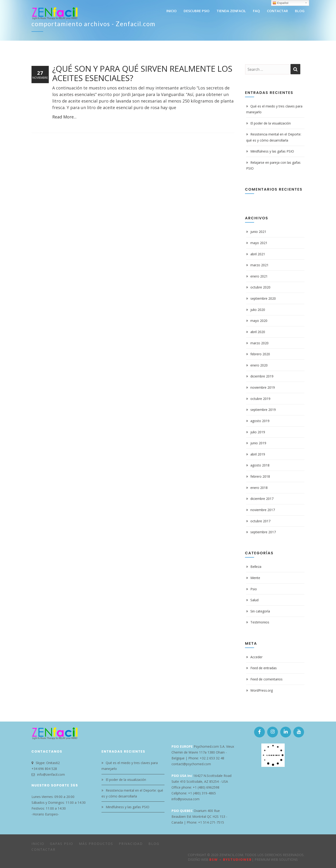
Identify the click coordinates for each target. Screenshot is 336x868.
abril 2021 (258, 254)
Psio (254, 589)
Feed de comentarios (266, 679)
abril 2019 (258, 454)
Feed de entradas (264, 668)
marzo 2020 (259, 343)
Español (280, 3)
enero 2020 (259, 365)
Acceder (256, 657)
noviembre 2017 (263, 510)
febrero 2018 (260, 476)
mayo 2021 (259, 243)
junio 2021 (258, 232)
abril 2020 (258, 332)
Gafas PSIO (62, 844)
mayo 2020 (259, 321)
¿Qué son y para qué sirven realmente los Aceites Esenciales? (142, 73)
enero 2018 (259, 488)
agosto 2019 (260, 421)
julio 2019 (258, 432)
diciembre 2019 (262, 376)
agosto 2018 (260, 465)
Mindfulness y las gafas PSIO (272, 151)
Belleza (256, 567)
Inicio (38, 844)
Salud (254, 600)
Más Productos (96, 844)
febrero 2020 (260, 354)
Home (276, 25)
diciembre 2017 (262, 499)
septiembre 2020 (263, 298)
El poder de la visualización (271, 123)
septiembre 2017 (263, 532)
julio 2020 (258, 310)
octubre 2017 (260, 521)
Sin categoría (260, 611)
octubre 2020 (260, 287)
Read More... (64, 117)
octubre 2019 (260, 399)
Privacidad (131, 844)
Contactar (44, 849)
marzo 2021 (259, 265)
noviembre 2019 (263, 387)
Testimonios (260, 622)
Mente (255, 578)
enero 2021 (259, 276)
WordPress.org (262, 690)
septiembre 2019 (263, 410)
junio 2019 (258, 443)
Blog (154, 844)
